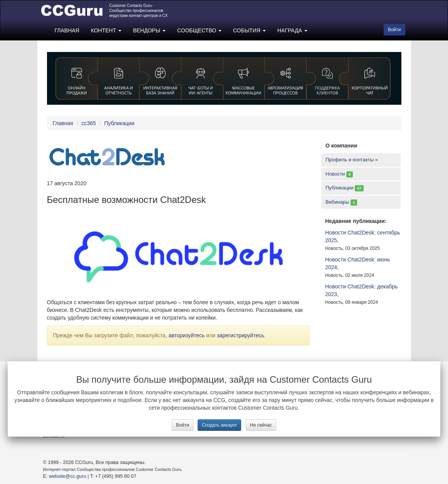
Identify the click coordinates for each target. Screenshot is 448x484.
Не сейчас (261, 425)
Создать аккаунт (219, 425)
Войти (183, 425)
